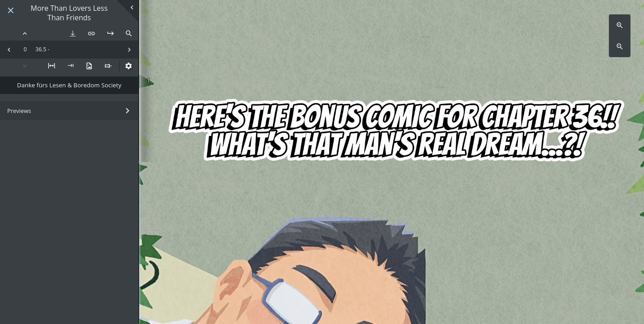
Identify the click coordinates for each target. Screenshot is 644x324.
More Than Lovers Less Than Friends (69, 13)
